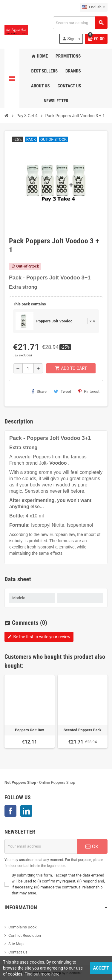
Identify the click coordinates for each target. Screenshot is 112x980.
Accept (101, 968)
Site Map (16, 944)
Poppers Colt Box (29, 730)
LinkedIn (26, 811)
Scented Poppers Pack (83, 730)
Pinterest (89, 391)
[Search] (80, 23)
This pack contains (30, 304)
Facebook (10, 811)
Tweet (62, 391)
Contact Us (18, 952)
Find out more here (42, 974)
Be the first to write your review (39, 637)
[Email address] (41, 846)
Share (39, 391)
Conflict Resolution (25, 935)
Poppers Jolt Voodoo (55, 321)
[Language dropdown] (94, 7)
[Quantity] (28, 368)
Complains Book (23, 927)
